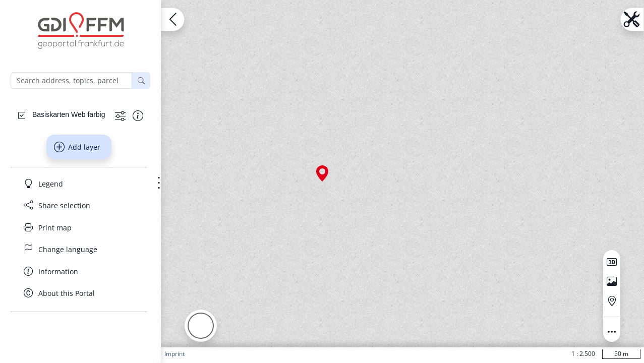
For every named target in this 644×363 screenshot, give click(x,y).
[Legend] (79, 184)
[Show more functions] (120, 115)
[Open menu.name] (173, 19)
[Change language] (79, 250)
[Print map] (79, 227)
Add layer (77, 147)
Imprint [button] (174, 354)
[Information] (79, 271)
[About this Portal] (79, 293)
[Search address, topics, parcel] (71, 81)
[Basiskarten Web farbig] (69, 114)
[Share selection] (79, 206)
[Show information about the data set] (138, 115)
